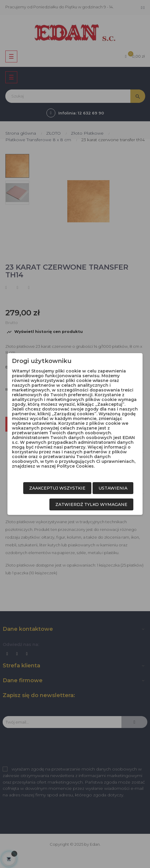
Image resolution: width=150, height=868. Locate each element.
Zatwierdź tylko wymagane (91, 504)
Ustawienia (113, 488)
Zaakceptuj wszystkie (57, 488)
